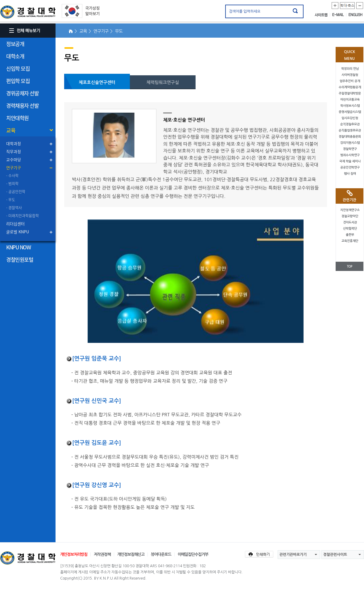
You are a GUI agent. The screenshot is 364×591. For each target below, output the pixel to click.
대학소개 (15, 56)
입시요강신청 (350, 118)
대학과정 (14, 143)
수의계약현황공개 (350, 87)
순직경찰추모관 (350, 124)
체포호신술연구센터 (97, 82)
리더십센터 (15, 224)
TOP (350, 266)
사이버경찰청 (350, 75)
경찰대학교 (28, 558)
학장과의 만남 (350, 69)
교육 (11, 130)
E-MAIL (339, 15)
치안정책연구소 (350, 210)
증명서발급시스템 (350, 112)
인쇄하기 (259, 554)
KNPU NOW (18, 247)
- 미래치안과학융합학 (23, 216)
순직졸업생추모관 (350, 130)
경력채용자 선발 (22, 105)
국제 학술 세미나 (350, 161)
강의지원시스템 (350, 143)
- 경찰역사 (14, 208)
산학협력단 (350, 229)
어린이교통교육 (350, 100)
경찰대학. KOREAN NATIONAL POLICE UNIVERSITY (28, 12)
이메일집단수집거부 (193, 554)
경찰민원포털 (20, 259)
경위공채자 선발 (22, 93)
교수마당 (14, 159)
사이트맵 (322, 15)
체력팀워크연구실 (163, 82)
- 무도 (11, 200)
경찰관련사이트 (335, 555)
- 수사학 (12, 176)
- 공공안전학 (16, 192)
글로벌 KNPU (18, 232)
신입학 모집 (18, 68)
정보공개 (15, 44)
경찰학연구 (350, 149)
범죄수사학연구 (350, 155)
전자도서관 (350, 222)
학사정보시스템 (350, 106)
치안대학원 (17, 118)
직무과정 (14, 151)
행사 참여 (350, 174)
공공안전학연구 (350, 167)
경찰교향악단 (350, 216)
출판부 (350, 235)
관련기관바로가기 (293, 555)
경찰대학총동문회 (350, 137)
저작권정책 (102, 554)
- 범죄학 (12, 184)
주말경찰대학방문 (350, 93)
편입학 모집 (18, 81)
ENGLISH (356, 15)
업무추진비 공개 (350, 81)
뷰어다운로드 (161, 554)
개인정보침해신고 (131, 554)
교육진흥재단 (350, 241)
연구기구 (14, 167)
